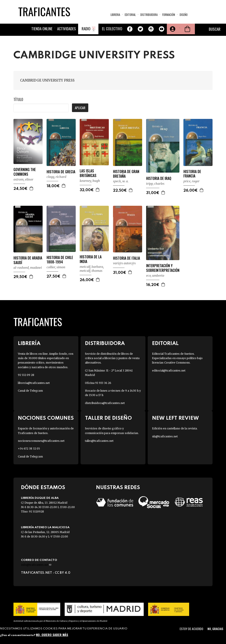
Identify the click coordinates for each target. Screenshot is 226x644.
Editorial (130, 15)
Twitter (140, 29)
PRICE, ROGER (191, 181)
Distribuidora (149, 15)
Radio (86, 29)
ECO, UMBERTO (155, 276)
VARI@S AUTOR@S (124, 263)
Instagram (151, 29)
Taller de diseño (108, 418)
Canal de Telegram (30, 391)
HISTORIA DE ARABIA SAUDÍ (28, 260)
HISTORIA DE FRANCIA (192, 174)
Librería (29, 344)
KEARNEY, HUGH (90, 181)
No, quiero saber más (52, 635)
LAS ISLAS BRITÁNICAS (88, 173)
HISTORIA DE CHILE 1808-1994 (60, 260)
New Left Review (175, 418)
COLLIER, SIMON (56, 267)
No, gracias (215, 629)
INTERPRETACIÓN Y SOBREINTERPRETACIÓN (163, 268)
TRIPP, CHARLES (155, 184)
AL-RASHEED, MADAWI (28, 268)
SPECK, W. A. (121, 181)
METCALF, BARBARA (91, 267)
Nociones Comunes (46, 418)
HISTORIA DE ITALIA (126, 258)
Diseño (184, 15)
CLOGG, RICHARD (56, 177)
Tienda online (42, 29)
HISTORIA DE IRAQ (159, 178)
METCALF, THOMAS (91, 271)
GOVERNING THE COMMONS (25, 172)
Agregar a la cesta (32, 188)
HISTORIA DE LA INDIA (91, 259)
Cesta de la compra (187, 29)
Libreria (115, 15)
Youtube (162, 29)
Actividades (67, 29)
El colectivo (112, 29)
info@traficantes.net (36, 565)
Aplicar (80, 108)
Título (18, 99)
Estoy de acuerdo (191, 629)
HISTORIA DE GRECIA (61, 172)
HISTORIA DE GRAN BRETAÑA (126, 174)
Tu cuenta (172, 29)
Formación (169, 15)
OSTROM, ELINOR (23, 179)
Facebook (130, 29)
